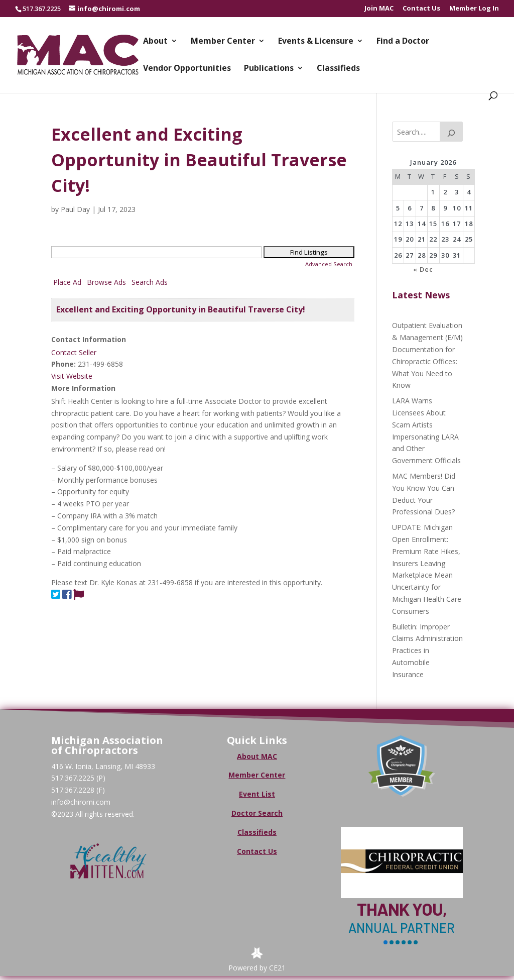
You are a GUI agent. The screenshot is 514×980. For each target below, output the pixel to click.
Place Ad (67, 282)
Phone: (63, 364)
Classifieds (338, 69)
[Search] (451, 132)
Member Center (223, 42)
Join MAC (379, 9)
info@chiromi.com (81, 802)
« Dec (423, 269)
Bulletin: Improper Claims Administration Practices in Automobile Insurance (427, 650)
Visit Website (72, 376)
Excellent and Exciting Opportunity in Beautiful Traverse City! (181, 309)
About (155, 42)
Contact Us (421, 9)
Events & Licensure (316, 42)
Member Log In (474, 9)
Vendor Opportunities (187, 69)
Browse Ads (106, 282)
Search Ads (150, 282)
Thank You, (402, 909)
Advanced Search (329, 264)
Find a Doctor (403, 42)
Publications (269, 69)
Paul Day (75, 209)
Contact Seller (74, 352)
